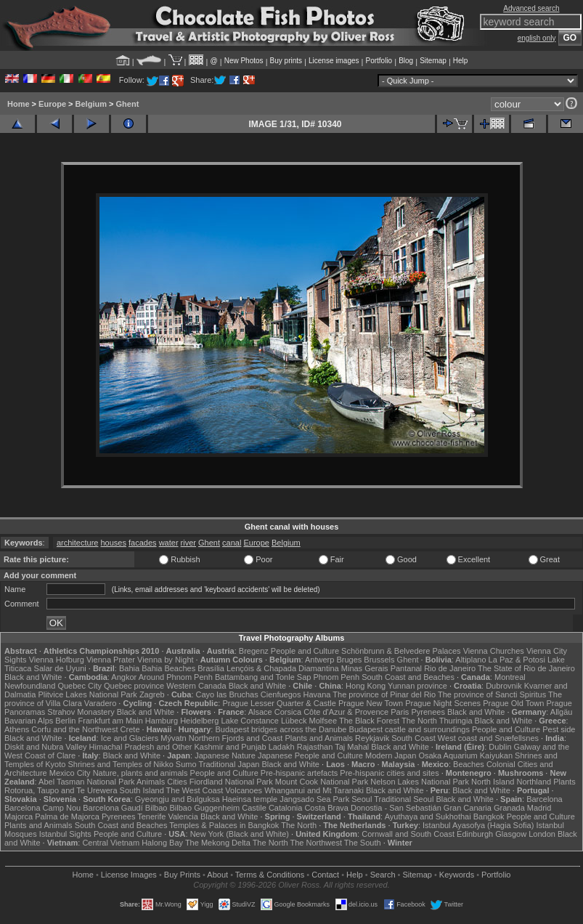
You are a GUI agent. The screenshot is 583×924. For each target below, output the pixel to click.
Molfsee (323, 721)
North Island (493, 782)
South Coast (413, 738)
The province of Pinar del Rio (384, 694)
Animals (151, 782)
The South (363, 843)
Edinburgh (475, 834)
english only (537, 38)
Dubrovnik (504, 686)
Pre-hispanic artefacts (299, 773)
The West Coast (195, 790)
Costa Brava (326, 808)
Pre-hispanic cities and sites (389, 773)
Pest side (559, 729)
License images (334, 61)
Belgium (91, 104)
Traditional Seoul (404, 799)
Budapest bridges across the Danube (281, 729)
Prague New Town (371, 703)
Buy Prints (182, 875)
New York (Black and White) (240, 834)
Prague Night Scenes (443, 703)
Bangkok (489, 816)
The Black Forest (369, 721)
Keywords (457, 875)
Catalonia (285, 808)
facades (143, 543)
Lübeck (294, 721)
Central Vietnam (111, 843)
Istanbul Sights (65, 834)
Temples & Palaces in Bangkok (224, 825)
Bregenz (254, 651)
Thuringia (456, 721)
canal (232, 543)
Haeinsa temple (250, 799)
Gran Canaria (468, 808)
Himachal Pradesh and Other (141, 747)
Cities (177, 782)
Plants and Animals (319, 738)
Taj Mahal (352, 747)
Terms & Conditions (270, 875)
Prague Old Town (513, 703)
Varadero (100, 703)
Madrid (539, 808)
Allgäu (562, 712)
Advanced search (531, 8)
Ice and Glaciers (130, 738)
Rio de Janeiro (450, 668)
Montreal (510, 677)
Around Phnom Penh (176, 677)
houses (114, 543)
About (217, 875)
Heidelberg (199, 721)
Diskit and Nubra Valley (46, 747)
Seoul (362, 799)
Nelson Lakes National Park (420, 782)
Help (461, 61)
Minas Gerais (365, 668)
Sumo (186, 764)
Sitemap (433, 61)
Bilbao (156, 808)
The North (419, 721)
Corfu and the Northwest (74, 729)
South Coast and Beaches (408, 677)
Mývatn (173, 738)
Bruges (349, 660)
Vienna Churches (494, 651)
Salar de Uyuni (60, 668)
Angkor (124, 677)
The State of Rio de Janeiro (526, 668)
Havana (317, 694)
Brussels (379, 660)
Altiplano (470, 660)
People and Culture (305, 651)
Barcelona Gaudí (113, 808)
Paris (400, 712)
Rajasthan (315, 747)
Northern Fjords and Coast (236, 738)
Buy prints (286, 61)
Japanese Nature (225, 755)
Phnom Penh (336, 677)
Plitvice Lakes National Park (87, 694)
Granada (509, 808)
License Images (129, 875)
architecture (77, 543)
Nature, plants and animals (140, 773)
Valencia (183, 816)
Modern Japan (391, 755)
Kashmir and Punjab (231, 747)
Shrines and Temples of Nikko (120, 764)
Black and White (33, 677)
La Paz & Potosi (517, 660)
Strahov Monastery (81, 712)
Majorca (19, 816)
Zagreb (152, 694)
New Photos (244, 61)
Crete (130, 729)
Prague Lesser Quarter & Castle (279, 703)
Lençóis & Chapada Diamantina (283, 668)
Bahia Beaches (168, 668)
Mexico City (70, 773)
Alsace (260, 712)
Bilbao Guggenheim (205, 808)
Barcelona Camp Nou (42, 808)
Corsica (288, 712)
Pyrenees (428, 712)
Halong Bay (162, 843)
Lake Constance (250, 721)
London (542, 834)
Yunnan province (417, 686)
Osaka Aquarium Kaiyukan (465, 755)
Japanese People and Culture (310, 755)
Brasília (211, 668)
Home (19, 104)
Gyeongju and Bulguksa (178, 799)
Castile (254, 808)
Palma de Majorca (67, 816)
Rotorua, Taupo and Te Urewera (61, 790)
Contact (325, 875)
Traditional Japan (229, 764)
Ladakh (282, 747)
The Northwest (316, 843)
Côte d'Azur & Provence (346, 712)
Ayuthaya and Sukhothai (428, 816)
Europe (52, 104)
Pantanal (406, 668)
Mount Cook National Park (322, 782)
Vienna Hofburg (57, 660)
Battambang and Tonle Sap (263, 677)
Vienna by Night (165, 660)
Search (383, 875)
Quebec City (79, 686)
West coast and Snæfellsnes (488, 738)
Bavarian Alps (29, 721)
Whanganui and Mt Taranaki (314, 790)
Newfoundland (30, 686)
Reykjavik (372, 738)
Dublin (500, 747)
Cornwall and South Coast (408, 834)
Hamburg (162, 721)
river (188, 543)
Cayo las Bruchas (227, 694)
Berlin (65, 721)
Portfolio (379, 61)
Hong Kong (366, 686)
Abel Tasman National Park (86, 782)
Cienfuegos (281, 694)
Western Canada (196, 686)
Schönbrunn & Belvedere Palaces (401, 651)
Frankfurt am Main (111, 721)
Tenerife (151, 816)
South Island (142, 790)
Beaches (469, 764)
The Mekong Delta (218, 843)
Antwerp (319, 660)
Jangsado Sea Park (314, 799)
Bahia (129, 668)
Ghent (128, 104)
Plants (564, 782)
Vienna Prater (111, 660)
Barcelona (545, 799)
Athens (17, 729)
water (169, 543)
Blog (406, 61)
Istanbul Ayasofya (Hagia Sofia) (478, 825)
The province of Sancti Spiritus (492, 694)
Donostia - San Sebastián (396, 808)
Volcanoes (244, 790)
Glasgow (511, 834)
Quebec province (134, 686)
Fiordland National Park (231, 782)
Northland (534, 782)
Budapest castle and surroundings (409, 729)
